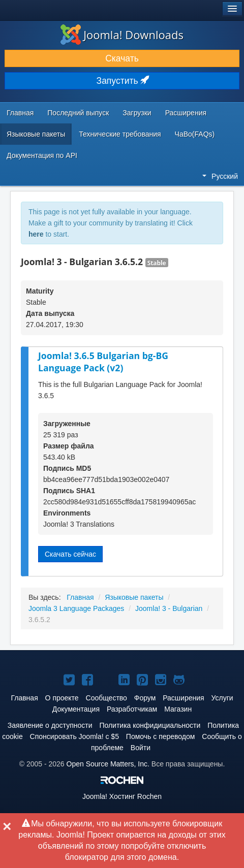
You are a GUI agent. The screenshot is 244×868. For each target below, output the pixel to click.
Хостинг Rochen (122, 796)
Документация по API (42, 155)
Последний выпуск (78, 113)
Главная (20, 113)
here (36, 234)
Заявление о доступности (50, 725)
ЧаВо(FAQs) (195, 134)
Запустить (122, 81)
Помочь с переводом (161, 736)
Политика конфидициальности (150, 725)
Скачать (122, 58)
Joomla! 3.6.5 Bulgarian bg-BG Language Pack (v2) (103, 362)
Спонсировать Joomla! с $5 (74, 736)
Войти (141, 748)
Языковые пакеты (36, 134)
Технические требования (120, 134)
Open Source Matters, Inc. (108, 764)
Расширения (186, 113)
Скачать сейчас (70, 554)
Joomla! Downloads (122, 35)
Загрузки (137, 113)
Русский (220, 176)
